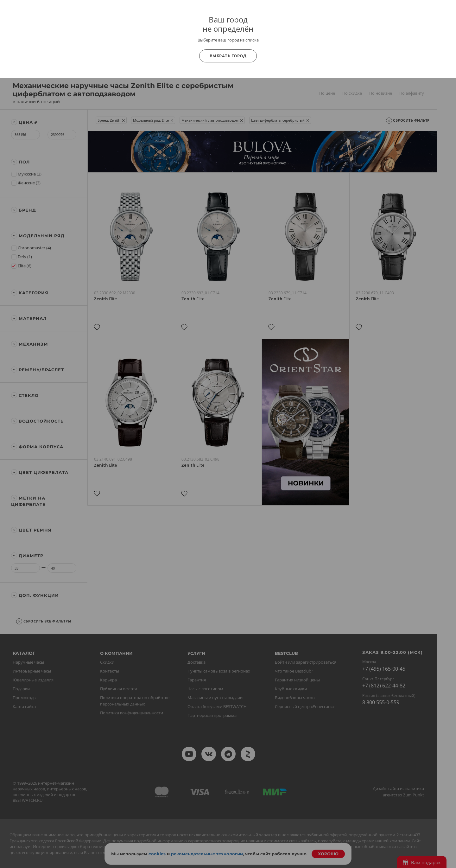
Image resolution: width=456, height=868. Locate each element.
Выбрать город (228, 56)
